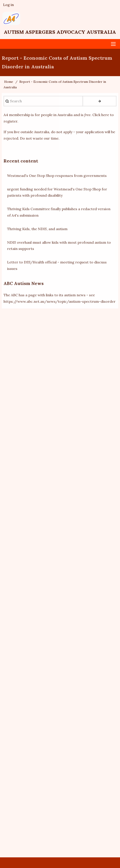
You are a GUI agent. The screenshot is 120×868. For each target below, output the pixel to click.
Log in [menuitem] (8, 5)
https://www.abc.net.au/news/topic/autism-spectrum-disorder (60, 301)
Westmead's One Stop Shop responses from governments (57, 176)
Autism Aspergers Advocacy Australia (60, 32)
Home (9, 82)
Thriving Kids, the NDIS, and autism (37, 229)
